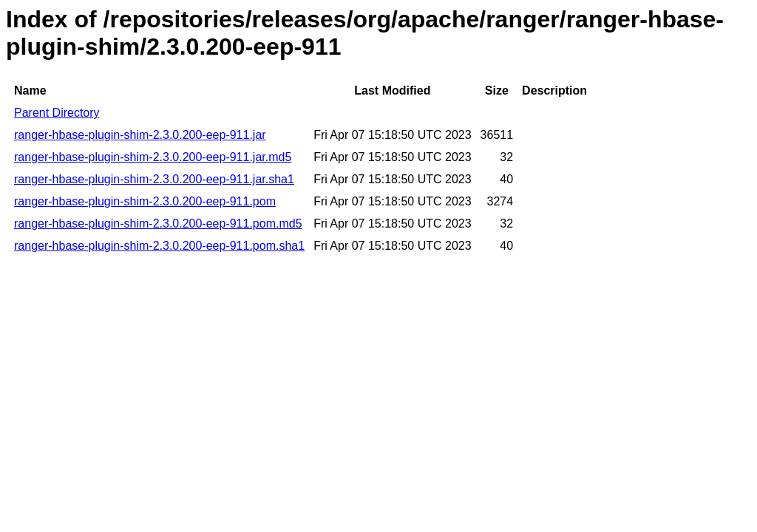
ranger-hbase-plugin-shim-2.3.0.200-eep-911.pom (145, 201)
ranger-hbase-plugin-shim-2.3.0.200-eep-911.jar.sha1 (154, 179)
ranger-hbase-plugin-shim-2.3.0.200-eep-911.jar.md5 (153, 157)
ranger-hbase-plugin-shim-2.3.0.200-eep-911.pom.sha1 (159, 246)
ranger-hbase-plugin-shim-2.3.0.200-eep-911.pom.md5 (158, 224)
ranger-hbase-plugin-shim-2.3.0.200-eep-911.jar (140, 135)
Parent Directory (57, 113)
